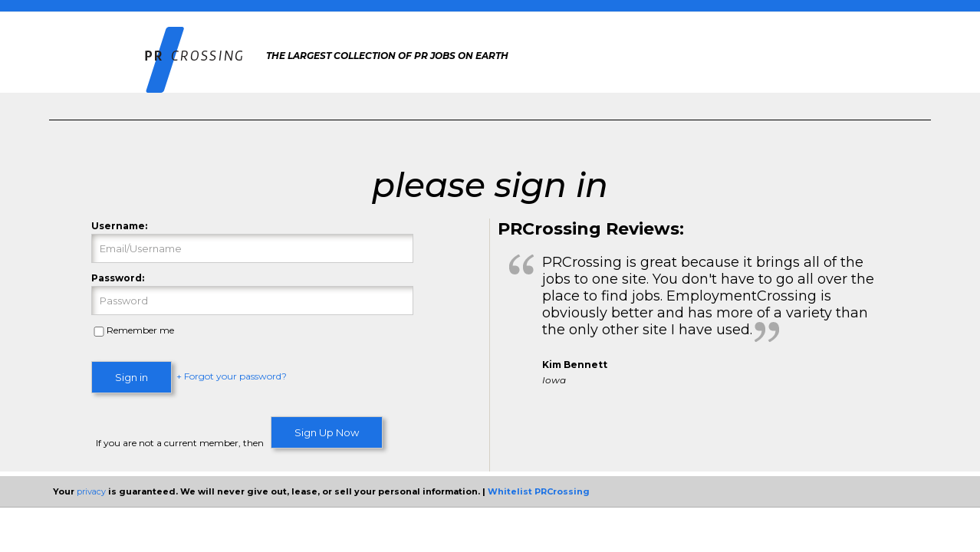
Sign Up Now (327, 432)
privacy (91, 491)
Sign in (132, 377)
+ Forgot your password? (232, 377)
